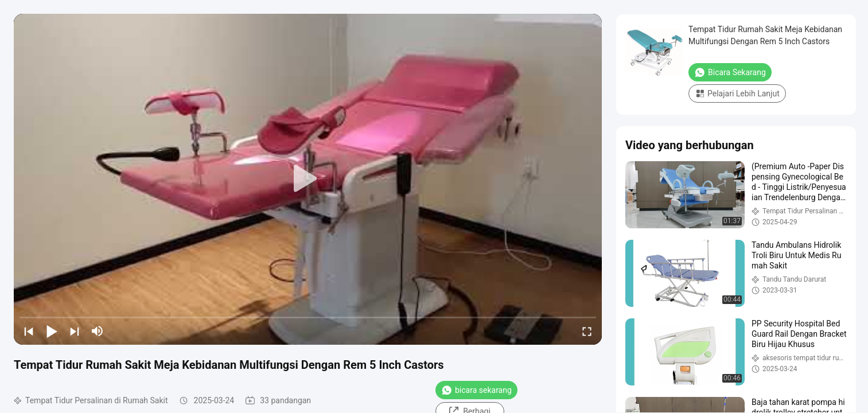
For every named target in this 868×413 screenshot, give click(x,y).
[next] (75, 331)
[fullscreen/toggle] (587, 331)
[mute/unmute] (98, 331)
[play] (308, 179)
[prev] (29, 331)
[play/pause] (52, 331)
